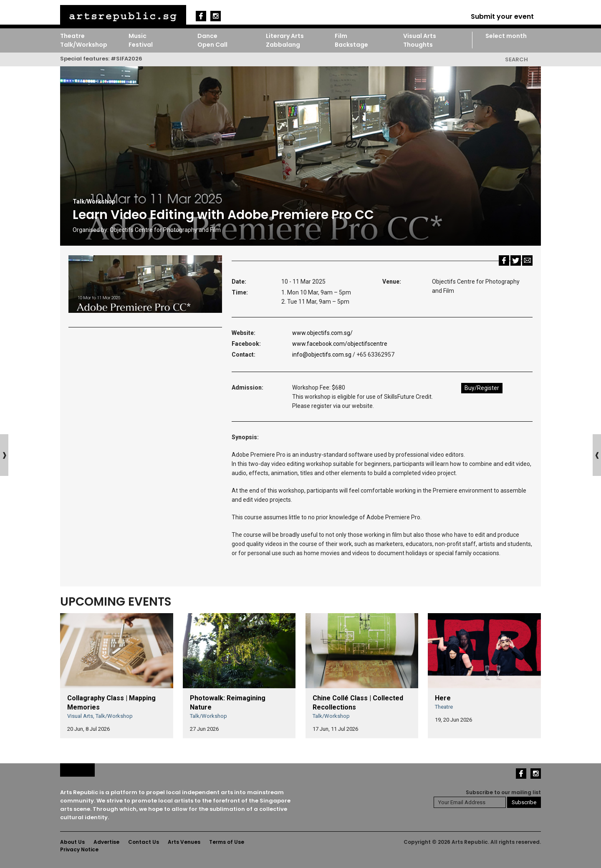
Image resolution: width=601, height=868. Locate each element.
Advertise (106, 842)
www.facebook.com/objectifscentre (340, 344)
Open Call (212, 45)
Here (443, 698)
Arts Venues (184, 842)
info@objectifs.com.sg (322, 355)
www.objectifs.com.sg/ (322, 333)
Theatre (72, 36)
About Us (72, 842)
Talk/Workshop (84, 45)
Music (138, 36)
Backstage (351, 45)
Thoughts (418, 45)
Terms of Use (227, 842)
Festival (141, 45)
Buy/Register (482, 388)
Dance (207, 36)
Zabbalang (283, 45)
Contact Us (144, 842)
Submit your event (502, 16)
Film (341, 36)
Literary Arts (285, 36)
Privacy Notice (79, 849)
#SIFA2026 (126, 59)
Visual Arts (420, 36)
